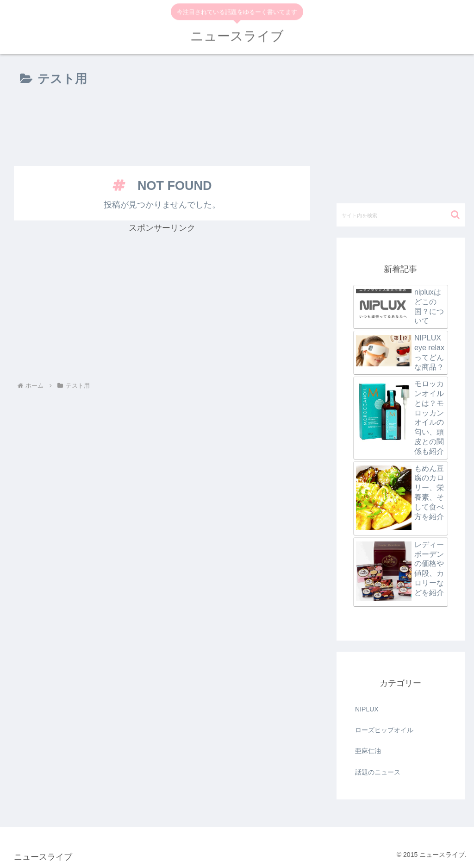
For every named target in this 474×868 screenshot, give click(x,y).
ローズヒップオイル (384, 730)
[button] (455, 215)
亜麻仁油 (368, 751)
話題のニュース (378, 772)
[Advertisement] (162, 128)
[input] (400, 215)
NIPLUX (367, 709)
